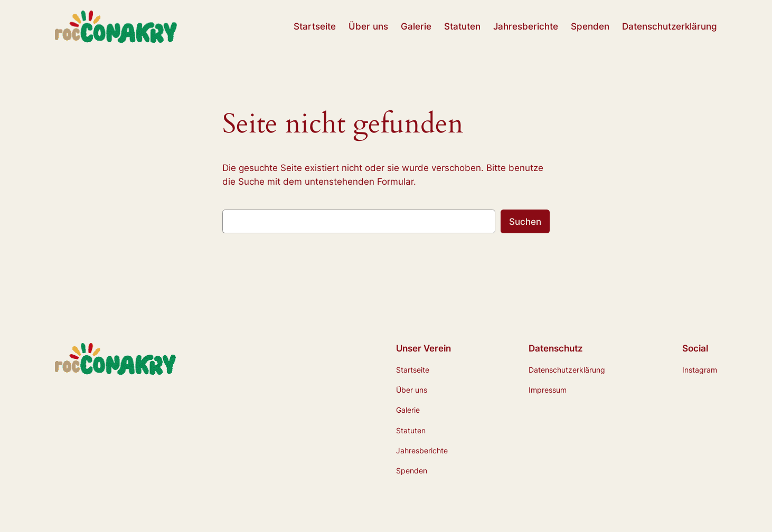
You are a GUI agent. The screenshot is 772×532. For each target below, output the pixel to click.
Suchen (525, 222)
